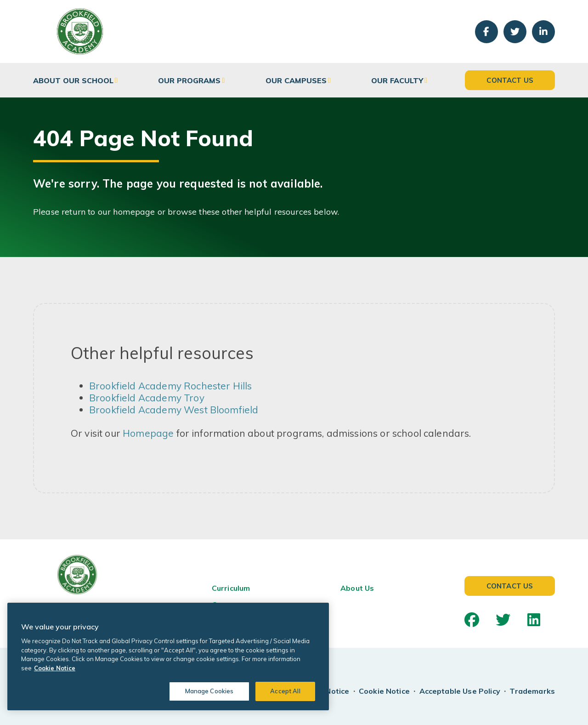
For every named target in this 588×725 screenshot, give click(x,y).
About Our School (73, 80)
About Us (357, 588)
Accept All (285, 691)
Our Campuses (296, 80)
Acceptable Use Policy (460, 691)
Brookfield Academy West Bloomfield (174, 410)
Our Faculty (397, 80)
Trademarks (532, 691)
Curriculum (231, 588)
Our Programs (189, 80)
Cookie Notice (384, 691)
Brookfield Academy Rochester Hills (170, 386)
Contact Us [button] (510, 80)
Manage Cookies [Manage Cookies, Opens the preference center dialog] (209, 691)
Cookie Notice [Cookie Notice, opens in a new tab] (55, 668)
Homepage (148, 433)
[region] (168, 656)
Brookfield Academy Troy (147, 398)
